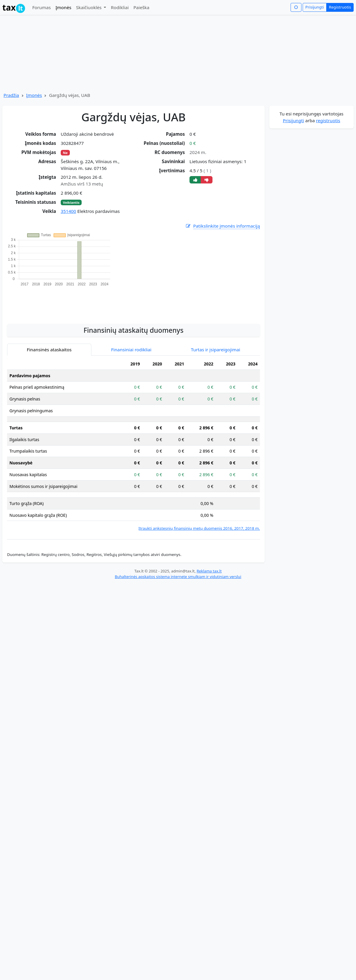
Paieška (141, 7)
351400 (68, 211)
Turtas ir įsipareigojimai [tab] (216, 350)
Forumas (41, 7)
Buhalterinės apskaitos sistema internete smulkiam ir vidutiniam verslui (178, 577)
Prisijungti (315, 7)
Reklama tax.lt (209, 571)
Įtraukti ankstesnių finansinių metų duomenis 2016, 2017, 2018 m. (199, 528)
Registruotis (340, 7)
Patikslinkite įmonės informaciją (222, 226)
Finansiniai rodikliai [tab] (131, 350)
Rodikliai (120, 7)
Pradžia (11, 95)
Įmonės (63, 7)
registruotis (328, 120)
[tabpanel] (133, 445)
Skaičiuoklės (89, 7)
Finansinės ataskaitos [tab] (49, 350)
